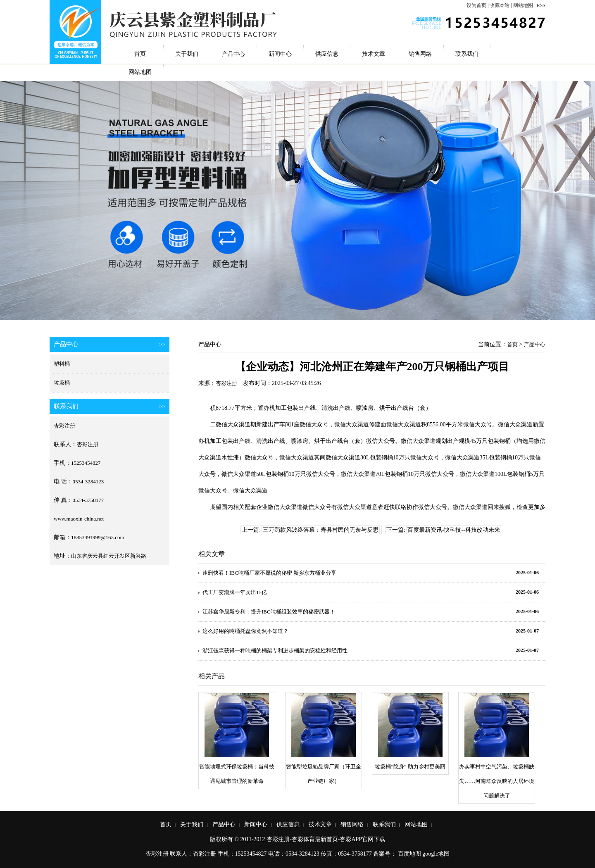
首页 (140, 54)
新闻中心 (280, 54)
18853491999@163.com (98, 537)
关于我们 (187, 54)
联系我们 (467, 54)
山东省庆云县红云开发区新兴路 (109, 556)
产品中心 (233, 54)
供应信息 (327, 54)
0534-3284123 (88, 482)
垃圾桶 (62, 383)
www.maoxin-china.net (79, 519)
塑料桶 (62, 364)
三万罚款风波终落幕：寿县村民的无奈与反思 (321, 530)
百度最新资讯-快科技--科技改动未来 (454, 530)
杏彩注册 (64, 426)
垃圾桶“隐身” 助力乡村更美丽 (410, 767)
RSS (541, 5)
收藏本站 (500, 5)
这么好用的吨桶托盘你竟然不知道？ (245, 631)
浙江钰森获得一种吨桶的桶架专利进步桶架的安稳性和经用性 (275, 650)
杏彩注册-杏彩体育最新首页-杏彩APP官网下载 (326, 839)
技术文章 (374, 54)
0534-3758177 (88, 500)
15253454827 (86, 463)
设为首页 (476, 5)
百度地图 (409, 854)
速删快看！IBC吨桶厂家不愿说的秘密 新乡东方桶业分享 (269, 573)
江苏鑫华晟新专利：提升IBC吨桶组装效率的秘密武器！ (269, 612)
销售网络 (420, 54)
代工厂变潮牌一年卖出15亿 (235, 592)
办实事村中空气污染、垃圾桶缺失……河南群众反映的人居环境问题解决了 (497, 781)
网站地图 (523, 5)
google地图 (436, 854)
